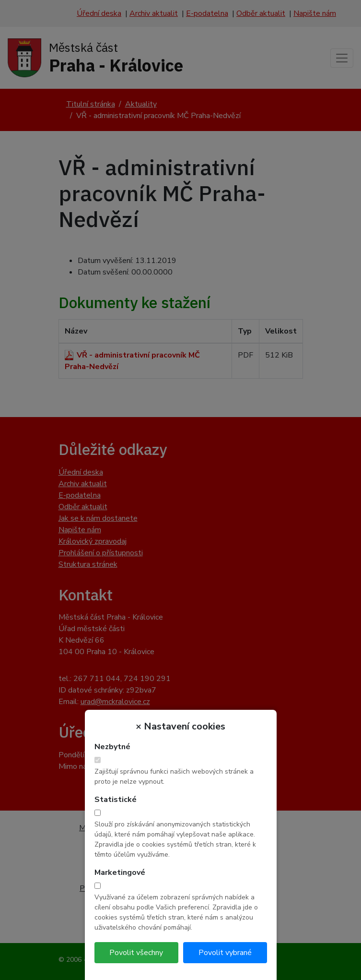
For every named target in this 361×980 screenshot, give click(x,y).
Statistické (116, 800)
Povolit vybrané (225, 953)
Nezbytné (112, 747)
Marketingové (120, 872)
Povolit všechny (136, 953)
